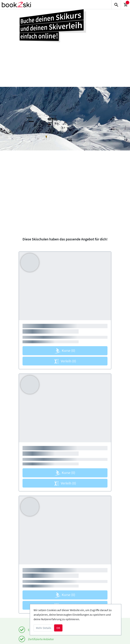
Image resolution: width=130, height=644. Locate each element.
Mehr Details (44, 628)
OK (58, 628)
